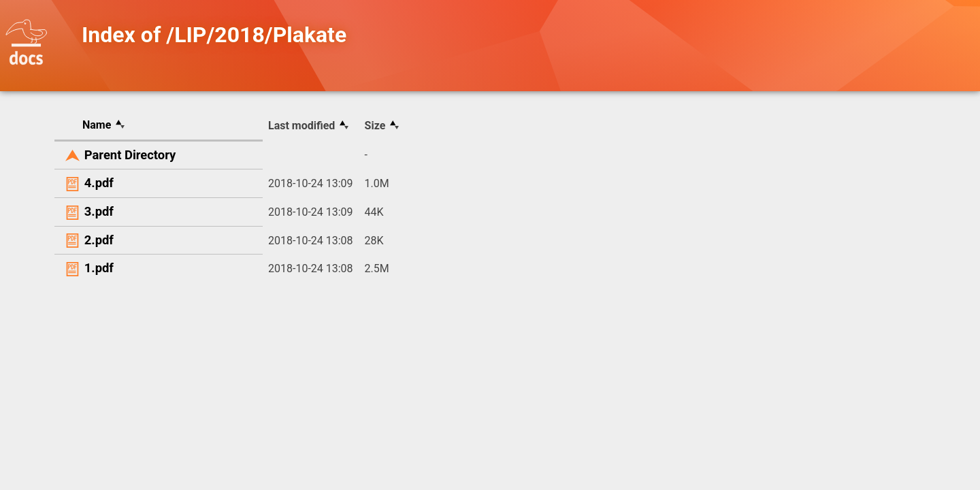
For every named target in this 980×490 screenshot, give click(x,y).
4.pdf (99, 183)
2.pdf (99, 240)
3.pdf (99, 211)
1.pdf (99, 268)
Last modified (301, 126)
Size (375, 126)
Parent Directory (130, 155)
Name (97, 125)
